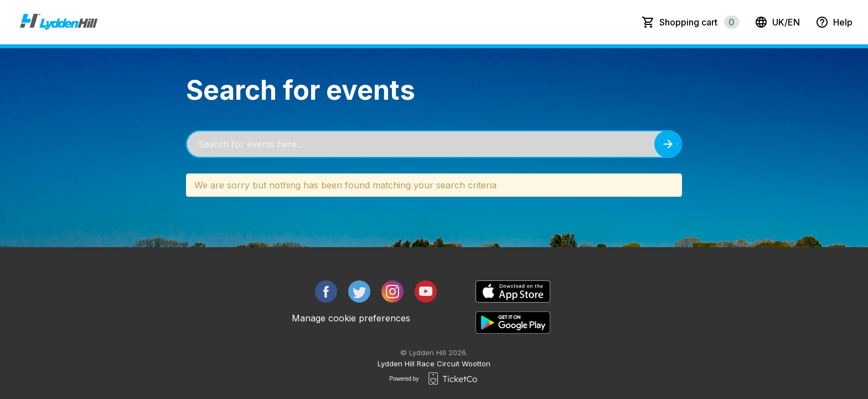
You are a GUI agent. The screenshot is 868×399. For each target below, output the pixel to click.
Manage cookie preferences (351, 318)
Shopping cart (699, 22)
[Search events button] (668, 144)
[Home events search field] (434, 144)
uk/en (777, 22)
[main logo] (59, 22)
